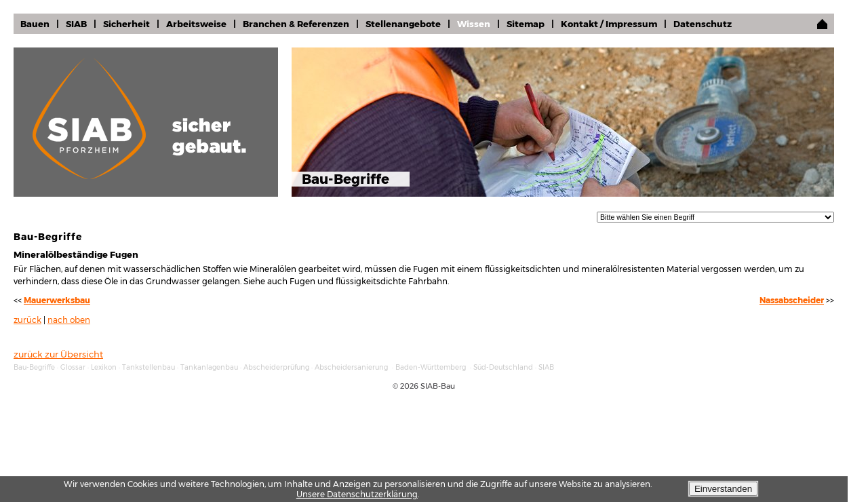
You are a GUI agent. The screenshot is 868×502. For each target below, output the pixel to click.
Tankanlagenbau (209, 367)
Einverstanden (723, 489)
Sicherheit (126, 24)
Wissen (474, 24)
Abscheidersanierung (351, 367)
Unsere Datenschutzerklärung (357, 494)
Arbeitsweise (196, 24)
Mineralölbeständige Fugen (76, 254)
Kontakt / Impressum (609, 24)
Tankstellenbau (149, 367)
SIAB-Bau (438, 386)
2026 (409, 386)
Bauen (35, 24)
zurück (27, 320)
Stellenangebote (403, 24)
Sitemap (526, 24)
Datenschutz (703, 24)
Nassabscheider (792, 301)
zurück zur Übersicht (58, 354)
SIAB (76, 24)
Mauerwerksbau (57, 301)
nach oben (69, 320)
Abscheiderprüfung (276, 367)
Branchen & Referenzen (296, 24)
